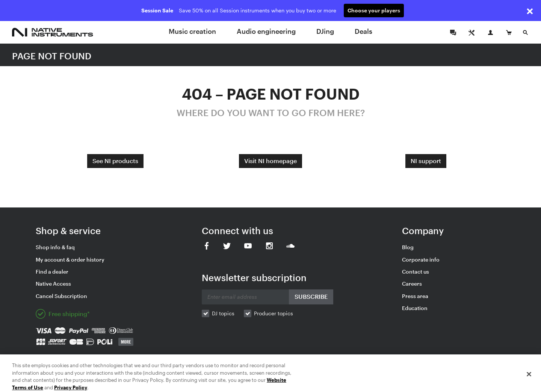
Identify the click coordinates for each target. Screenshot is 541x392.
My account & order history (70, 260)
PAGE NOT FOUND (52, 56)
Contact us (416, 272)
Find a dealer (52, 272)
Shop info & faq (55, 247)
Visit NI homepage (270, 161)
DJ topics (223, 313)
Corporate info (421, 260)
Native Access (53, 284)
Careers (412, 284)
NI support (426, 161)
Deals (363, 31)
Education (415, 308)
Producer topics (274, 313)
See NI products (115, 161)
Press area (415, 296)
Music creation (192, 31)
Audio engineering (266, 31)
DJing (325, 31)
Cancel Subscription (61, 296)
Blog (408, 247)
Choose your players (374, 10)
